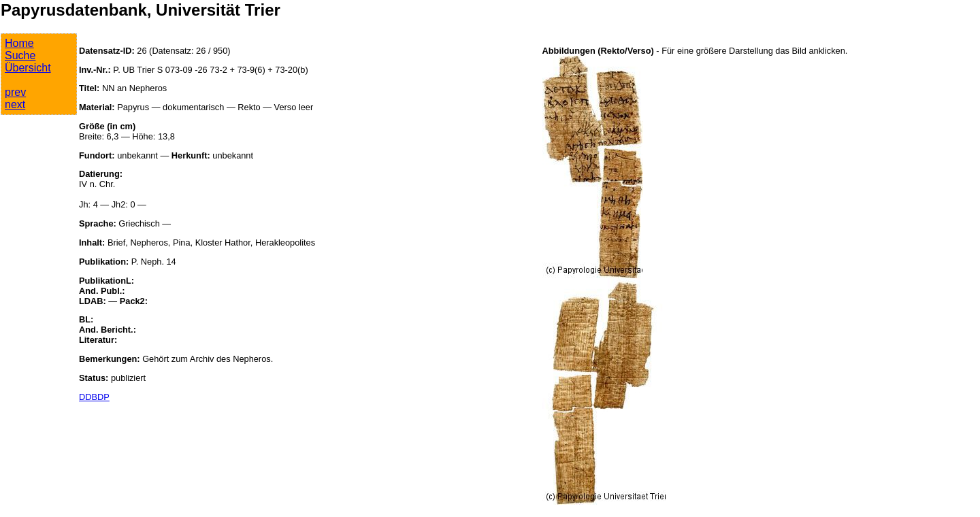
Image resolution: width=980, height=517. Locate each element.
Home (19, 43)
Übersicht (28, 68)
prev (15, 92)
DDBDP (94, 397)
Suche (20, 55)
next (15, 104)
